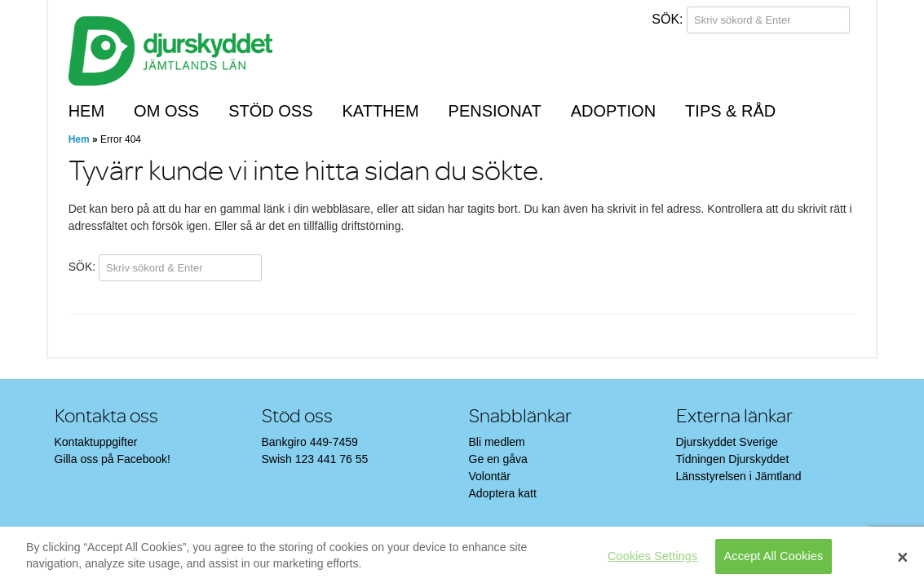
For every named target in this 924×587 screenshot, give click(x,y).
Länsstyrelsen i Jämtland (739, 476)
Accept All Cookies (774, 556)
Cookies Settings (652, 556)
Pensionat (495, 111)
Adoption (613, 111)
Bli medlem (497, 442)
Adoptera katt (503, 493)
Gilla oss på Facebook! (113, 459)
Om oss (166, 111)
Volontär (490, 476)
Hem (86, 111)
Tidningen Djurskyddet (733, 459)
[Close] (903, 557)
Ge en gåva (498, 459)
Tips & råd (730, 111)
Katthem (380, 111)
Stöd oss (270, 111)
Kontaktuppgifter (96, 442)
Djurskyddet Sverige (727, 442)
